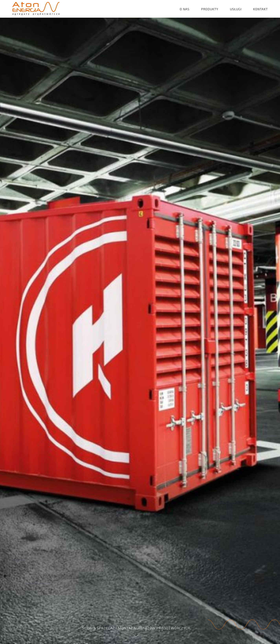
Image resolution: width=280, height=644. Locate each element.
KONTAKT (260, 9)
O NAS (185, 9)
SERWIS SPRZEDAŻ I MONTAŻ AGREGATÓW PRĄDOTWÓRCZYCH (136, 631)
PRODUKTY (210, 9)
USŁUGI (236, 9)
